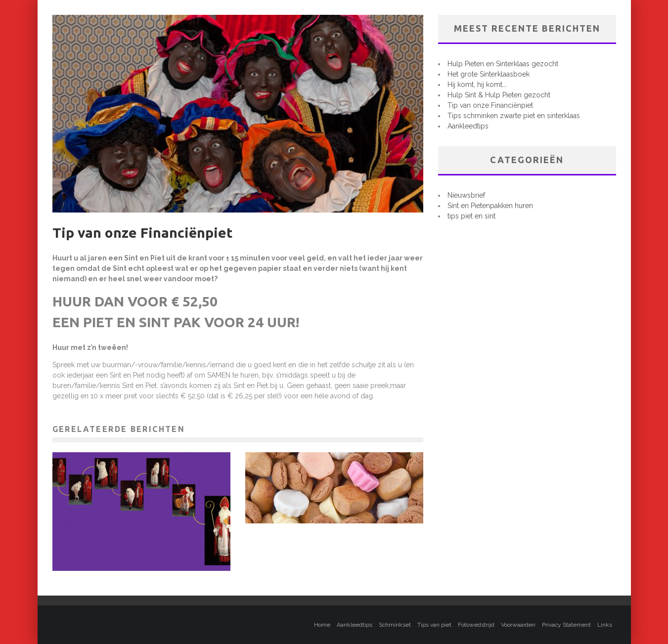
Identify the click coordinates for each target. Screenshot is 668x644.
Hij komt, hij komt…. (477, 85)
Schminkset (395, 625)
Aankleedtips (468, 126)
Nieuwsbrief (466, 195)
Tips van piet (434, 625)
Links (605, 625)
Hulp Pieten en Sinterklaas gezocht (503, 64)
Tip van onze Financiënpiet (490, 105)
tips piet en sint (471, 216)
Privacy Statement (566, 625)
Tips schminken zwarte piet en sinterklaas (514, 116)
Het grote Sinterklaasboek (489, 74)
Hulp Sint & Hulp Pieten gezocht (499, 95)
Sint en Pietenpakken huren (490, 206)
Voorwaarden (518, 625)
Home (322, 625)
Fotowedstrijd (476, 625)
